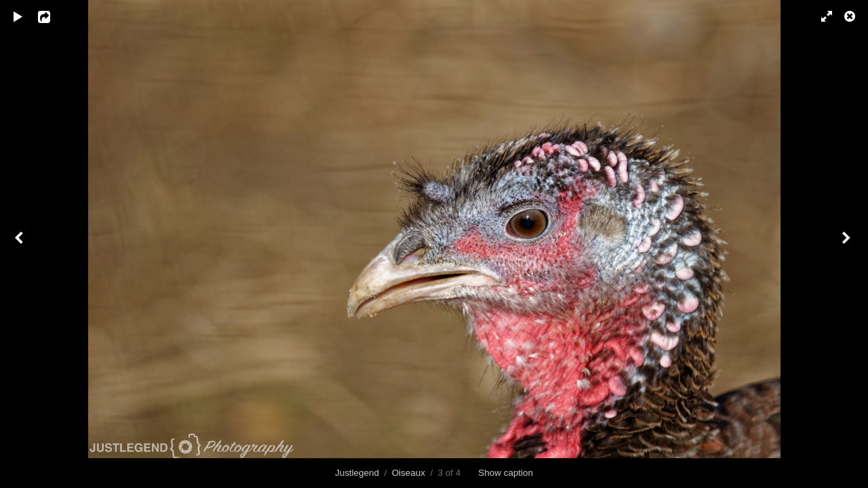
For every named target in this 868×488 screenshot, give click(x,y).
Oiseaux (409, 473)
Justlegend (357, 473)
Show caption (506, 473)
